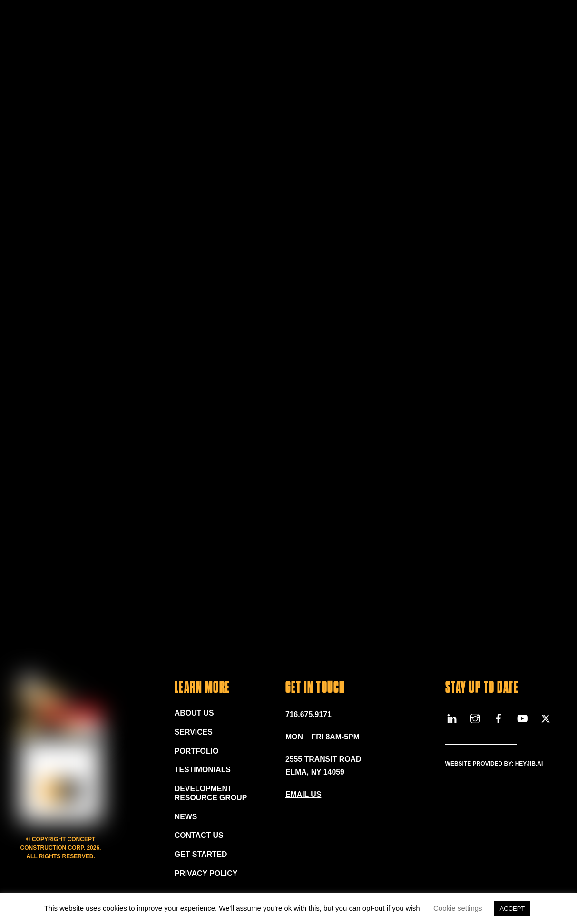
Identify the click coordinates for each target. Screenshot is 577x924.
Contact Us (199, 837)
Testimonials (203, 771)
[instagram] (475, 718)
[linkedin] (452, 718)
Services (194, 732)
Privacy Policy (206, 875)
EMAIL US (303, 795)
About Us (195, 713)
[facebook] (499, 718)
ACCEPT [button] (513, 909)
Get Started (201, 856)
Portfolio (197, 752)
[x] (546, 718)
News (186, 818)
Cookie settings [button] (458, 908)
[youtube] (522, 718)
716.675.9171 (309, 715)
